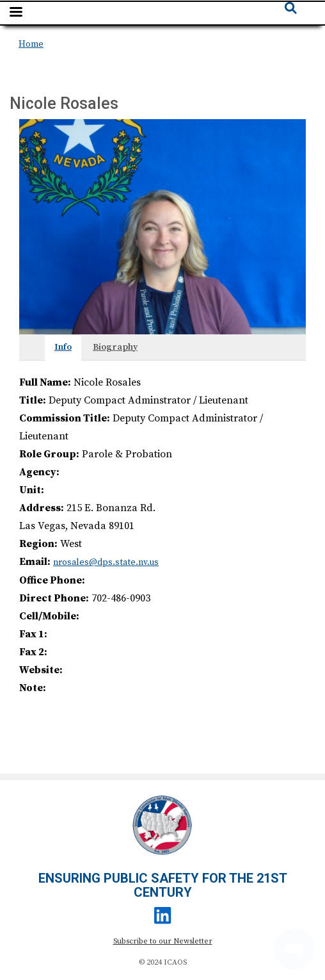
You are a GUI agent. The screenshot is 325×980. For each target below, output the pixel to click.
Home (31, 44)
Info (63, 347)
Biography (115, 347)
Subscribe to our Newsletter (163, 941)
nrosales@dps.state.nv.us (106, 562)
